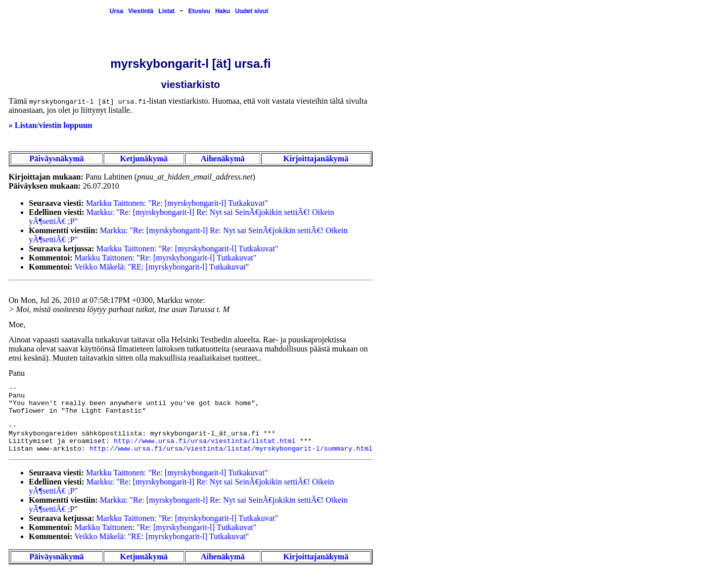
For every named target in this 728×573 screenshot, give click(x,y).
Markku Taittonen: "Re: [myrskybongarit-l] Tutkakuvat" (177, 203)
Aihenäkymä (223, 159)
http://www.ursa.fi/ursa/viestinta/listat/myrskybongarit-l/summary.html (231, 449)
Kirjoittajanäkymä (316, 159)
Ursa (117, 11)
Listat (166, 11)
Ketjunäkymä (144, 159)
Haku (223, 11)
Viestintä (141, 11)
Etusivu (199, 11)
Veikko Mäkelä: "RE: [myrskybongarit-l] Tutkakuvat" (162, 267)
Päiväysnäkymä (57, 159)
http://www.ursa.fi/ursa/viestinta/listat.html (205, 441)
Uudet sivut (252, 11)
